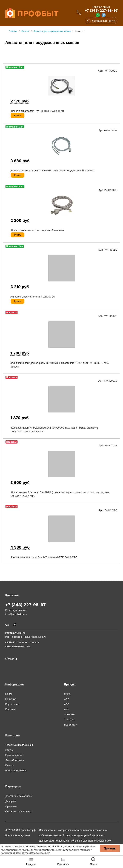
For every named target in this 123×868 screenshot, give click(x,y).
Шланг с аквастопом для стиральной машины (37, 230)
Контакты (11, 709)
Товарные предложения (19, 745)
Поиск (9, 694)
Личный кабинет (15, 760)
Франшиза (11, 806)
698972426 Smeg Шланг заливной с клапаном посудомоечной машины (52, 171)
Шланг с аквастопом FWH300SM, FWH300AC (37, 111)
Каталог (10, 765)
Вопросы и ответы (16, 770)
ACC (67, 699)
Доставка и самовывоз (18, 796)
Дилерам (10, 801)
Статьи (9, 750)
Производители (14, 755)
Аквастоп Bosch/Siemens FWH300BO (33, 297)
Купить (18, 116)
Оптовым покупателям (18, 811)
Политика (11, 699)
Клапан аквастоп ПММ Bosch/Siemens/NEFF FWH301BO (44, 557)
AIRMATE (70, 714)
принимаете (72, 850)
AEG (67, 704)
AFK (67, 709)
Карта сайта (12, 704)
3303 (67, 694)
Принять (110, 849)
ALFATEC (70, 720)
